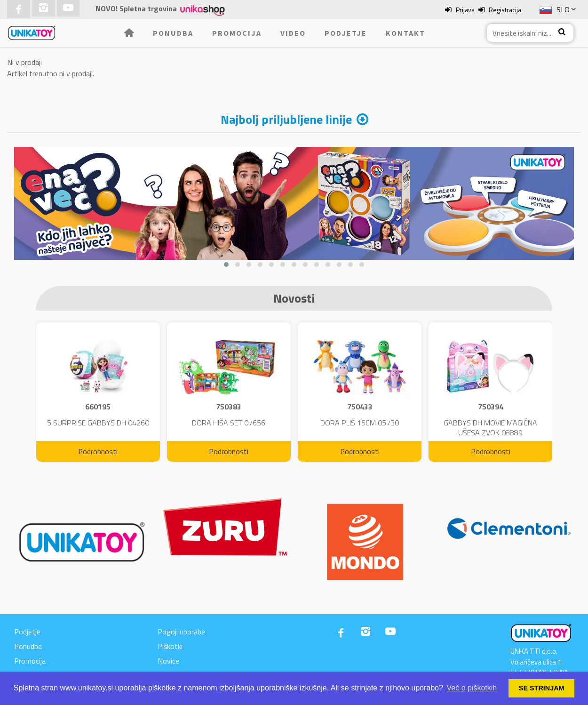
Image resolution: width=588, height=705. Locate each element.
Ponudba (173, 33)
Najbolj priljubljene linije (286, 119)
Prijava (465, 10)
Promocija (237, 33)
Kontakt (405, 33)
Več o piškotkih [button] (472, 688)
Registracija (505, 10)
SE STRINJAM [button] (542, 688)
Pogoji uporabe (181, 632)
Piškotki (170, 646)
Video (293, 33)
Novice (168, 661)
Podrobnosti (98, 451)
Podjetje (346, 33)
